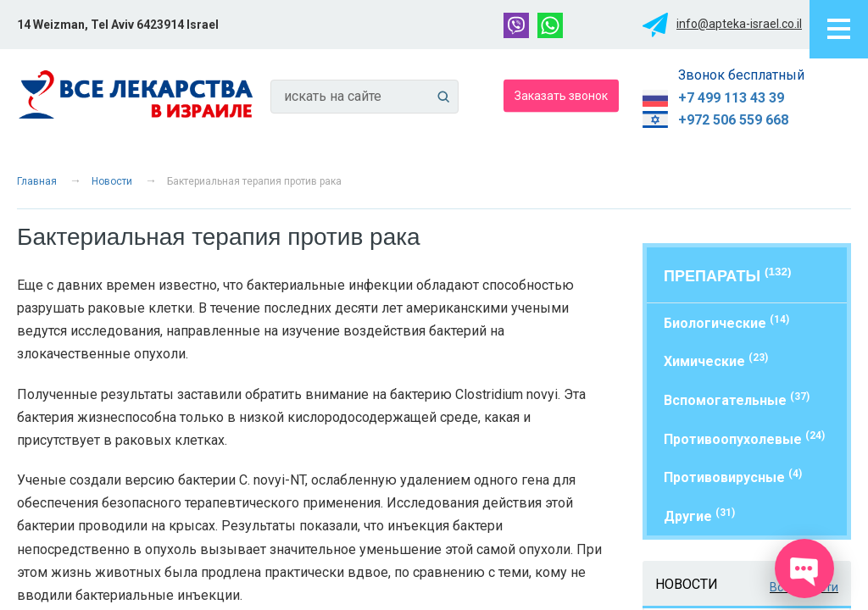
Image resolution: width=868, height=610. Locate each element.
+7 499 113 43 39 (731, 98)
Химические (716, 360)
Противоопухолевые (744, 438)
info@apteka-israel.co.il (739, 24)
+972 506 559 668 (733, 120)
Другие (699, 516)
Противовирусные (733, 477)
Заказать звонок (561, 95)
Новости (112, 181)
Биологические (726, 322)
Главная (37, 181)
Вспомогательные (737, 399)
